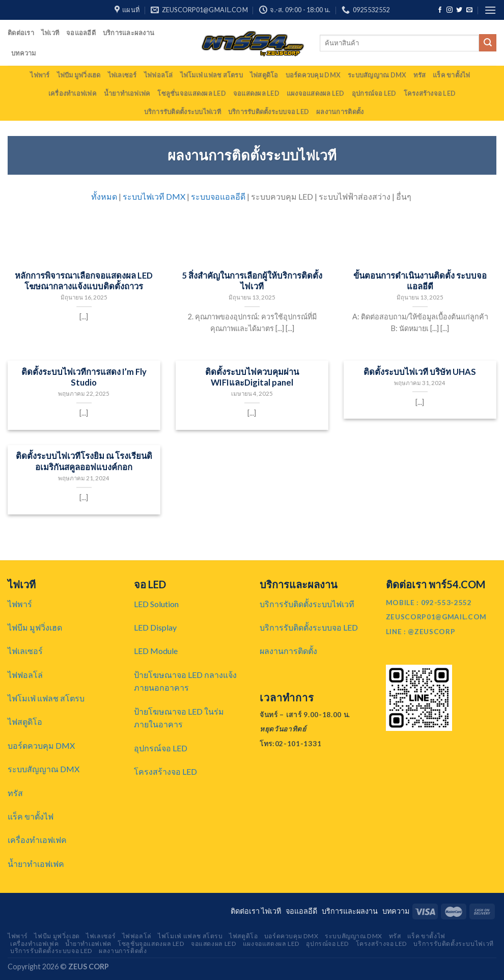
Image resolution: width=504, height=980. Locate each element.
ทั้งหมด (104, 196)
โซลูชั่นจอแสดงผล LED (191, 93)
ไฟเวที (50, 33)
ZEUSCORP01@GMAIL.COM (437, 617)
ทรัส (419, 75)
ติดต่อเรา (21, 33)
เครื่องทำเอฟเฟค (73, 93)
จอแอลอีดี (81, 33)
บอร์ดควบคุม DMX (313, 75)
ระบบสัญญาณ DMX (377, 75)
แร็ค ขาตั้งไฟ (452, 75)
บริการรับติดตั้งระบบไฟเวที (183, 112)
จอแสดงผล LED (256, 93)
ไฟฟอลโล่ (159, 75)
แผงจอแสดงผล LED (316, 93)
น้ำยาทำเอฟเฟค (127, 93)
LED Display (155, 627)
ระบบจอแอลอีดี (218, 196)
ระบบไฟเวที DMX (154, 196)
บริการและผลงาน (129, 33)
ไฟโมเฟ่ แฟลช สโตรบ (212, 75)
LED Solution (156, 604)
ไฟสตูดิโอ (264, 75)
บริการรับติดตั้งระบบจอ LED (269, 112)
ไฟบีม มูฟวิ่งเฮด (79, 75)
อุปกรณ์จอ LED (374, 93)
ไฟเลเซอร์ (122, 75)
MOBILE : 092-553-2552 (429, 603)
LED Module (156, 651)
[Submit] (488, 43)
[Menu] (490, 10)
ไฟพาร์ (40, 75)
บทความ (24, 53)
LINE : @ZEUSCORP (421, 632)
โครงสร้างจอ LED (430, 93)
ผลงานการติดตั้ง (340, 112)
